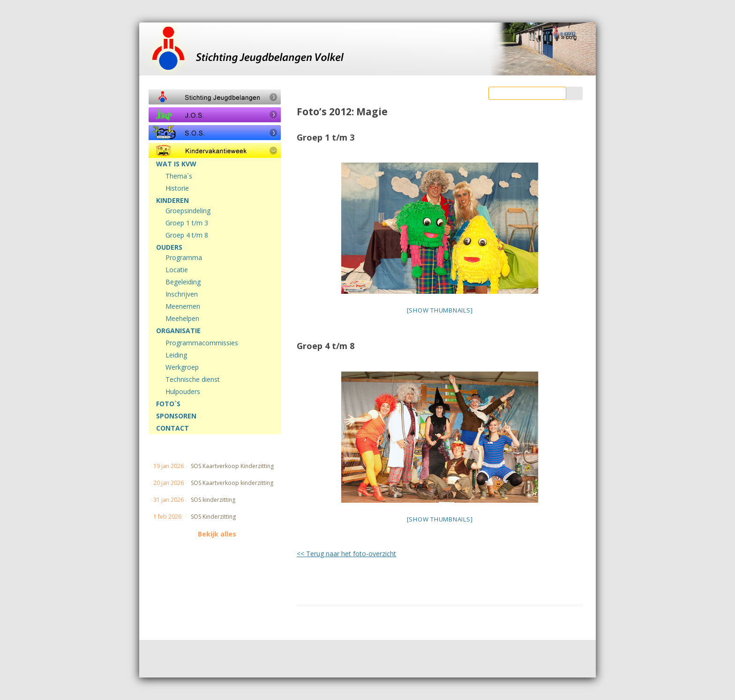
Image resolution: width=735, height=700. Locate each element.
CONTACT (172, 428)
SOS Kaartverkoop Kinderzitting (232, 466)
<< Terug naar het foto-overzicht (346, 554)
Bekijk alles (217, 534)
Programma (184, 258)
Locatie (177, 270)
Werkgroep (182, 367)
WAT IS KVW (176, 164)
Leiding (176, 355)
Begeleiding (183, 282)
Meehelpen (182, 319)
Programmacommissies (202, 343)
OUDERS (169, 247)
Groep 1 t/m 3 (187, 223)
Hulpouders (183, 392)
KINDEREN (172, 201)
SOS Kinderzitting (213, 517)
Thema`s (179, 176)
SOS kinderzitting (213, 500)
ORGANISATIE (178, 331)
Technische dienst (193, 380)
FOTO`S (168, 404)
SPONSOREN (176, 416)
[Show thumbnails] (440, 310)
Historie (177, 188)
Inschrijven (182, 294)
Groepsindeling (188, 211)
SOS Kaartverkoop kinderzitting (232, 483)
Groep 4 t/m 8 (187, 235)
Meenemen (183, 306)
